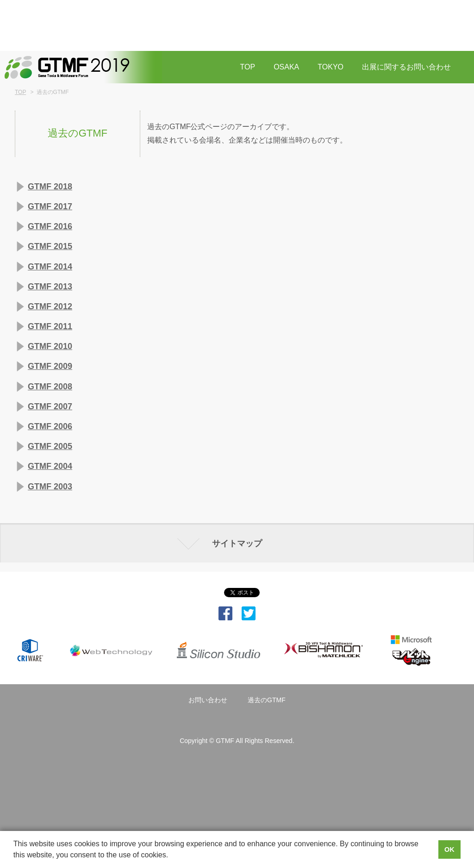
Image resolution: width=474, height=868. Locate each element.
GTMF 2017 (50, 206)
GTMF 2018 (50, 187)
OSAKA (286, 67)
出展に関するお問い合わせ (406, 67)
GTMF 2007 (50, 406)
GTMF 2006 (50, 426)
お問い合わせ (208, 700)
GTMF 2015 (50, 246)
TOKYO (331, 67)
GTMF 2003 (50, 487)
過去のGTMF (267, 700)
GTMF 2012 (50, 306)
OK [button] (449, 849)
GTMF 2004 (50, 466)
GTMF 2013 (50, 287)
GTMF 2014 (50, 267)
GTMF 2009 (50, 366)
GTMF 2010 (50, 346)
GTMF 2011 (50, 326)
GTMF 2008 (50, 387)
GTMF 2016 (50, 226)
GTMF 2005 (50, 446)
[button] (172, 856)
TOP (248, 67)
